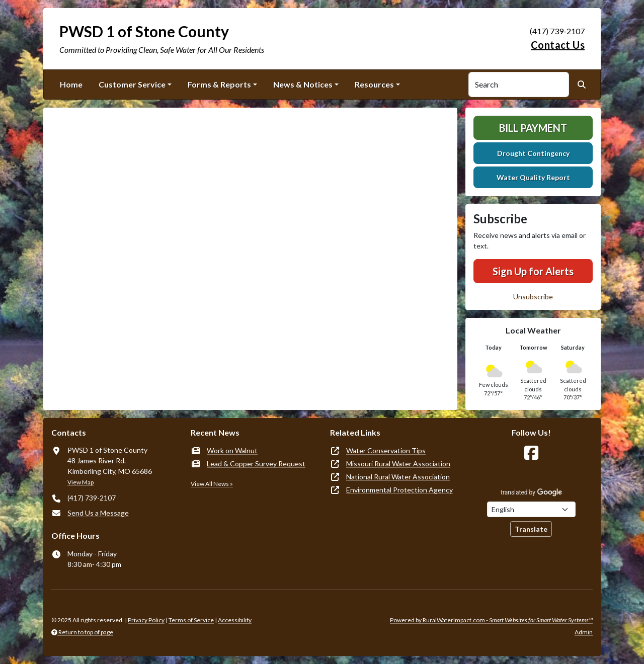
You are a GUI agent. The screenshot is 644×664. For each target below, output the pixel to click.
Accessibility (235, 620)
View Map (80, 482)
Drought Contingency (533, 153)
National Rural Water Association (398, 477)
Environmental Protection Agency (399, 490)
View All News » (212, 484)
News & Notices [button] (303, 84)
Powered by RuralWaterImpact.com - (491, 620)
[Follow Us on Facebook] (531, 453)
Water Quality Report (533, 177)
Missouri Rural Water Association (398, 464)
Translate (531, 529)
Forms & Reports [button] (219, 84)
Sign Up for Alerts (533, 271)
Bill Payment (533, 128)
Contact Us (558, 45)
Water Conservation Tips (386, 450)
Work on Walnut (232, 450)
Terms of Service (191, 620)
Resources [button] (374, 84)
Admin (584, 632)
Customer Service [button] (132, 84)
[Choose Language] (531, 509)
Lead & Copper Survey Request (256, 464)
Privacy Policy (146, 620)
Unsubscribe (533, 297)
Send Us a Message (98, 513)
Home (71, 84)
